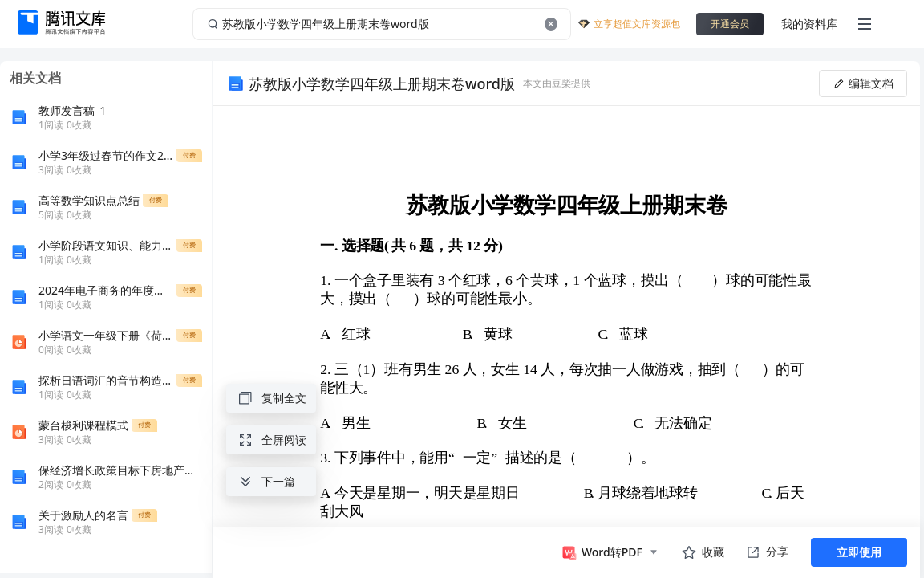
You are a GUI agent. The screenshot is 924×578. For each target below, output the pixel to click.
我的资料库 (809, 24)
